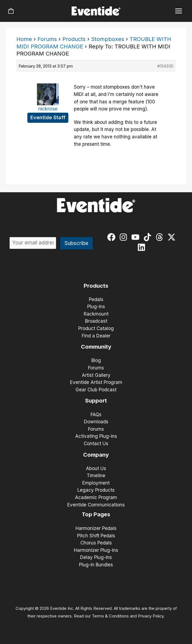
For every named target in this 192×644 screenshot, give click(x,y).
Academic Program (96, 497)
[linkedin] (143, 247)
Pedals (96, 299)
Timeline (96, 476)
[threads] (161, 237)
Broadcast (96, 321)
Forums (47, 39)
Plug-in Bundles (96, 565)
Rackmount (96, 314)
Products (74, 39)
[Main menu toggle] (179, 11)
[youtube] (137, 237)
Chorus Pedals (96, 543)
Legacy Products (96, 490)
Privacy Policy (151, 616)
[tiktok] (149, 237)
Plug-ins (96, 307)
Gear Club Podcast (96, 390)
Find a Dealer (96, 336)
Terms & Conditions (110, 616)
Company (96, 455)
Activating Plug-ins (96, 436)
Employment (96, 483)
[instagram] (125, 237)
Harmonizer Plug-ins (96, 550)
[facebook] (113, 237)
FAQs (96, 415)
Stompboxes (108, 39)
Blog (96, 360)
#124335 (165, 66)
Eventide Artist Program (96, 382)
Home (24, 39)
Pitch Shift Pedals (96, 536)
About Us (96, 468)
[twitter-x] (173, 237)
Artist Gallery (96, 375)
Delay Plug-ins (96, 557)
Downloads (96, 422)
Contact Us (96, 444)
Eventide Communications (96, 505)
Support (96, 401)
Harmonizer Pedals (96, 528)
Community (96, 347)
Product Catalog (96, 328)
